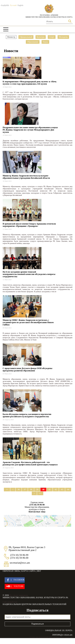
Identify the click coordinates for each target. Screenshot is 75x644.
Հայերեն (5, 5)
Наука (45, 42)
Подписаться (38, 624)
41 (50, 489)
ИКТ (39, 571)
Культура (41, 37)
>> (40, 493)
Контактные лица (37, 512)
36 (19, 489)
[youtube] (15, 586)
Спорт (52, 37)
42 (56, 489)
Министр (11, 37)
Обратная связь (11, 571)
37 (25, 489)
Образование (33, 42)
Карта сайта (28, 571)
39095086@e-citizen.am (62, 635)
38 (31, 489)
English (20, 5)
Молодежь (63, 37)
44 (68, 489)
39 (37, 489)
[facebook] (15, 580)
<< (7, 489)
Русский (13, 5)
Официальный (26, 37)
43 (62, 489)
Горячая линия (37, 504)
